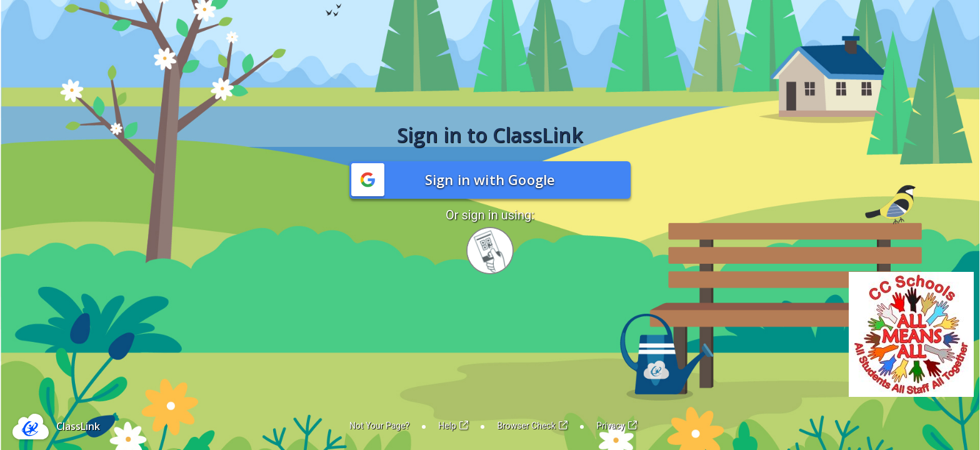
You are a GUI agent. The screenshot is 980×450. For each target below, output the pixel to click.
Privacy (617, 426)
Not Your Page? (379, 426)
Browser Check (532, 426)
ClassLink (78, 426)
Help (453, 426)
